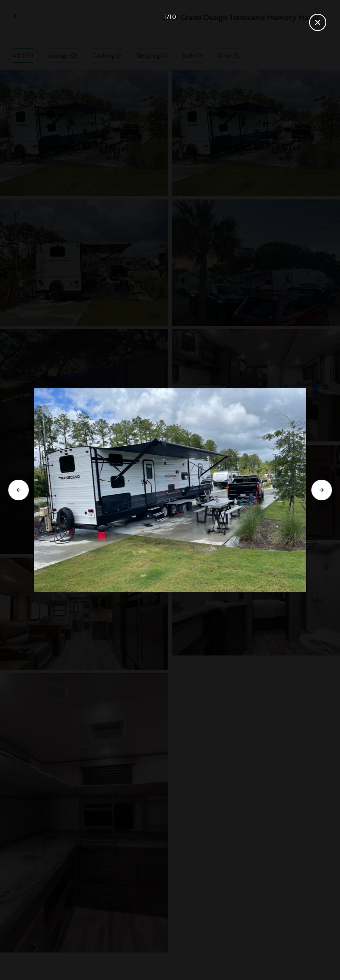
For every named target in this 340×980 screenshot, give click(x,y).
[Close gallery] (318, 22)
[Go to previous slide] (18, 490)
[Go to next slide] (322, 490)
